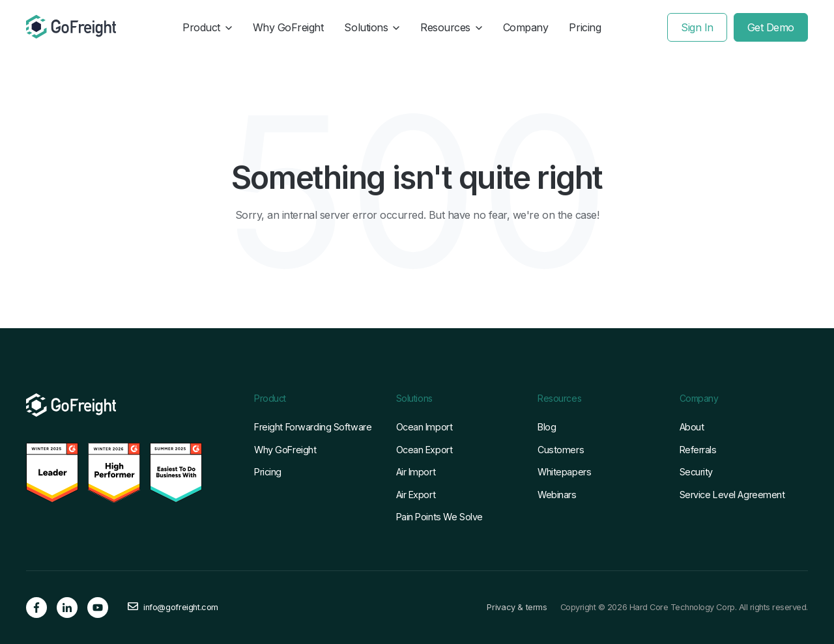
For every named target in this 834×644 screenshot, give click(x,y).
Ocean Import (424, 427)
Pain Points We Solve (439, 517)
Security (697, 472)
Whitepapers (564, 472)
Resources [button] (451, 27)
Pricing (585, 27)
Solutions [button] (372, 27)
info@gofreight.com (181, 608)
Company (526, 27)
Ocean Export (424, 450)
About (692, 427)
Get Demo (771, 27)
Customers (561, 450)
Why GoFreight (288, 27)
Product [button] (207, 27)
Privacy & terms (517, 608)
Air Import (416, 472)
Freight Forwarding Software (313, 427)
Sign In (697, 27)
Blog (547, 427)
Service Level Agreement (732, 495)
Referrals (698, 450)
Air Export (416, 495)
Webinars (557, 495)
